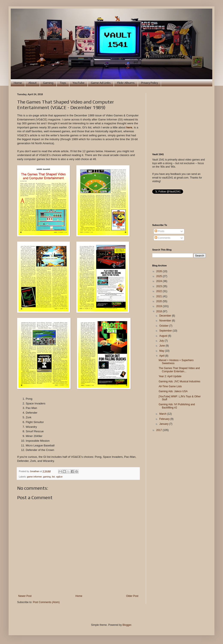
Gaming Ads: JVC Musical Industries (179, 381)
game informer (34, 477)
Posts (159, 231)
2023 (160, 286)
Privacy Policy (149, 83)
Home (18, 83)
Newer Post (25, 596)
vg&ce (59, 477)
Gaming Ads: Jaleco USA (173, 391)
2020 (160, 301)
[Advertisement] (179, 120)
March (163, 414)
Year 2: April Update (170, 376)
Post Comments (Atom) (46, 602)
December (166, 316)
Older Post (132, 596)
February (165, 419)
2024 (160, 281)
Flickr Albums (126, 83)
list (53, 477)
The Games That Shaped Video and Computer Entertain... (179, 370)
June (162, 346)
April (162, 356)
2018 (160, 311)
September (166, 331)
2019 (160, 306)
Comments (162, 238)
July (162, 341)
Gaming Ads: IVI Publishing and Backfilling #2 (177, 406)
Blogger (127, 625)
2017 (160, 430)
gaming (47, 477)
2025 (160, 276)
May (162, 351)
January (164, 424)
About (32, 83)
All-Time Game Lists (170, 386)
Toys (63, 83)
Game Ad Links (101, 83)
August (164, 336)
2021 (160, 296)
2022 (160, 291)
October (164, 326)
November (166, 321)
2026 (160, 271)
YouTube (78, 83)
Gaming (48, 83)
